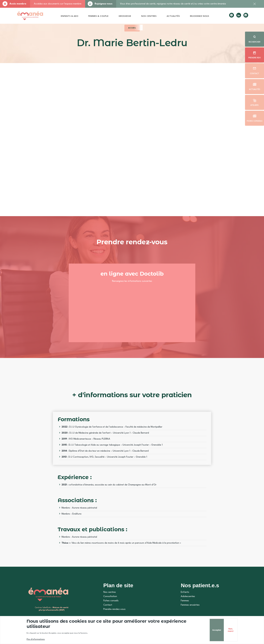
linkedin (239, 15)
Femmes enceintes (190, 605)
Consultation (110, 596)
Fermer (255, 6)
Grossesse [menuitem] (125, 16)
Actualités (255, 89)
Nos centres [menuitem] (149, 16)
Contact (255, 74)
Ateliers (255, 105)
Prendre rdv (255, 58)
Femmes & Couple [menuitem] (98, 16)
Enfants (185, 592)
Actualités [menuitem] (173, 16)
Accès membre (18, 4)
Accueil (132, 28)
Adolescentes (188, 596)
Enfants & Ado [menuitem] (69, 16)
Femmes (185, 601)
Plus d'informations (36, 639)
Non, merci (231, 630)
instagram (232, 15)
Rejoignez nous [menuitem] (200, 16)
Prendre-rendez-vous (114, 609)
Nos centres (110, 592)
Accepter (217, 630)
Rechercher (255, 42)
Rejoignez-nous (104, 4)
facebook (246, 15)
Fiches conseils (255, 121)
